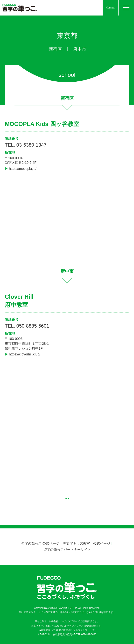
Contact (110, 8)
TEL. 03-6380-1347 (26, 145)
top (67, 497)
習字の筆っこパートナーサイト (67, 550)
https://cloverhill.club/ (25, 354)
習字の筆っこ (23, 8)
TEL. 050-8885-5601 (27, 326)
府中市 (80, 49)
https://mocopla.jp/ (23, 169)
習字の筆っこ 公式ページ (40, 543)
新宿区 (55, 49)
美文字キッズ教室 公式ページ (86, 543)
